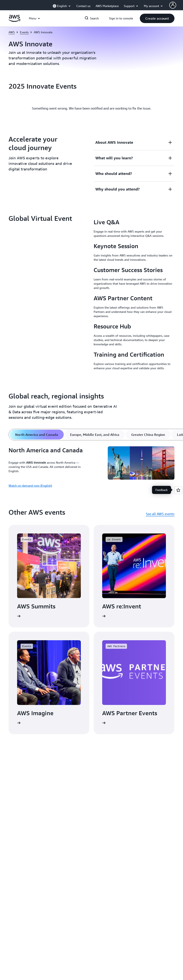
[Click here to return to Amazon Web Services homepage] (14, 21)
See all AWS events (160, 514)
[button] (157, 18)
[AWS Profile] (173, 5)
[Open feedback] (178, 490)
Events (24, 32)
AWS (12, 32)
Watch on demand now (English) (30, 486)
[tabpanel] (91, 469)
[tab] (37, 435)
